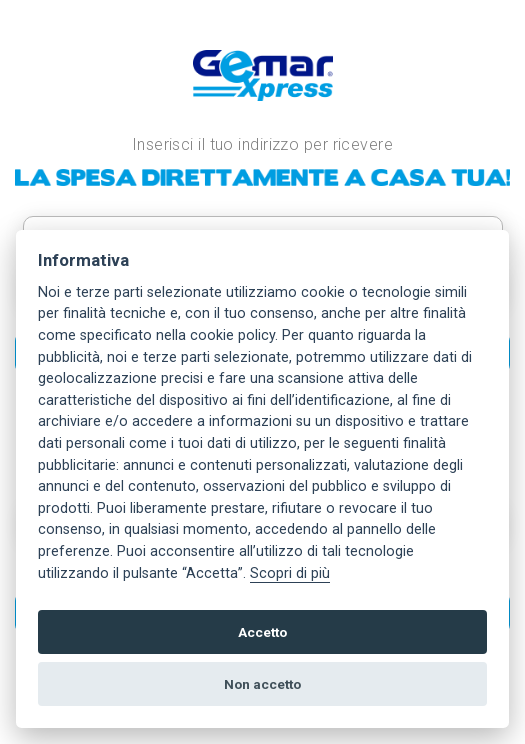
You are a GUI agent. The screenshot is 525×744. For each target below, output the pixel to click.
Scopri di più (290, 573)
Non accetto (262, 684)
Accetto (262, 632)
